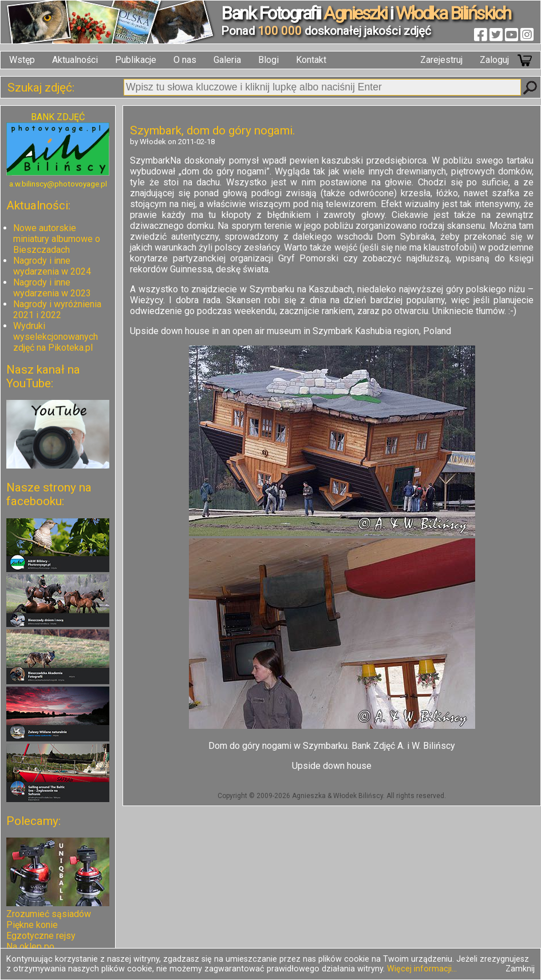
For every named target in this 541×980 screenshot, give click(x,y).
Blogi (268, 60)
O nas (185, 60)
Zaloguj (494, 60)
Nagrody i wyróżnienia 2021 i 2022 (57, 310)
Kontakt (311, 60)
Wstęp (22, 60)
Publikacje (136, 60)
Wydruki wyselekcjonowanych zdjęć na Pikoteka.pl (56, 337)
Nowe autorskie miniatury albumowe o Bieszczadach (57, 239)
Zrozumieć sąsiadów (49, 914)
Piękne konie (32, 925)
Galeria (227, 60)
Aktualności (75, 60)
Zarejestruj (441, 60)
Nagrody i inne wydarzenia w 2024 (52, 266)
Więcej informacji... (422, 969)
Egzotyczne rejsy (41, 936)
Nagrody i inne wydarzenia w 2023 (52, 288)
